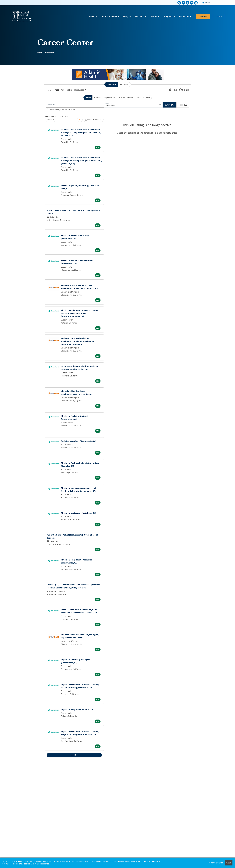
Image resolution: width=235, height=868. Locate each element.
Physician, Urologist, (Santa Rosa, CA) (79, 513)
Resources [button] (79, 90)
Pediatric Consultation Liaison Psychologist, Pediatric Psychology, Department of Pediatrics (78, 341)
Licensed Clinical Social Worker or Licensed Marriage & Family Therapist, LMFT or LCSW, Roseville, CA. (81, 132)
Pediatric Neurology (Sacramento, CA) (79, 441)
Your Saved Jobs (143, 98)
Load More (74, 755)
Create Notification (93, 120)
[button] (183, 105)
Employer (124, 84)
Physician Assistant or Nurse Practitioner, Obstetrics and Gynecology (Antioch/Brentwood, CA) (80, 313)
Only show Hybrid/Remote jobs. (62, 109)
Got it (229, 863)
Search (88, 98)
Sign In (184, 90)
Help (173, 90)
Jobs (57, 90)
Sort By (50, 120)
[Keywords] (75, 105)
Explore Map (109, 98)
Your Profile (67, 90)
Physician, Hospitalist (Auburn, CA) (77, 709)
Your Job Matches (126, 98)
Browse (97, 98)
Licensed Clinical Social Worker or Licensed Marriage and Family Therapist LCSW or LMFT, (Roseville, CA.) (81, 160)
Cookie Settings (216, 863)
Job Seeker (111, 84)
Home (40, 52)
